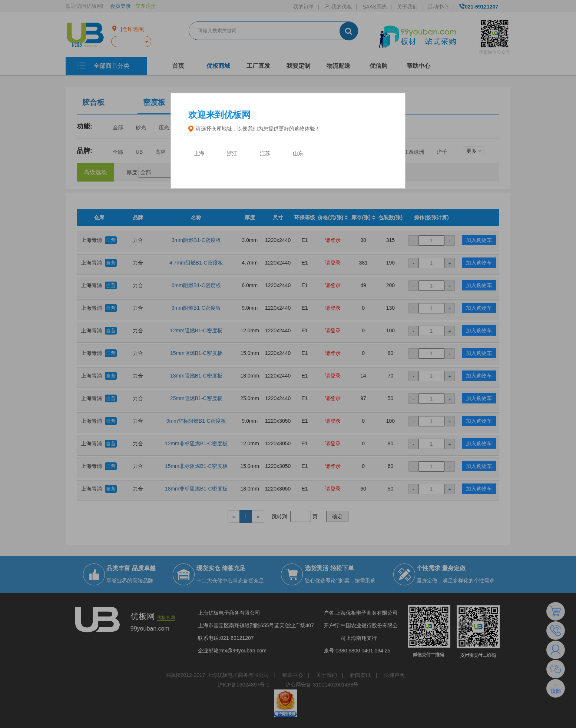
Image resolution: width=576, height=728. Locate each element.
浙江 (232, 154)
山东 (298, 154)
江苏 (265, 154)
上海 (199, 154)
